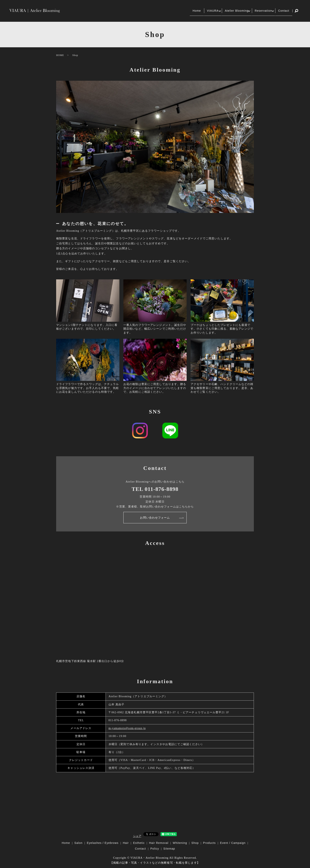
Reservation (257, 11)
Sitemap (169, 849)
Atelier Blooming (225, 11)
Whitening (180, 843)
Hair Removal (159, 843)
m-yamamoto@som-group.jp (127, 728)
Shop (195, 843)
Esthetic (139, 843)
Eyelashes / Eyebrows (103, 843)
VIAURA (197, 11)
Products (209, 843)
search (297, 11)
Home (178, 11)
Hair (126, 843)
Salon (78, 843)
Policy (155, 849)
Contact (282, 11)
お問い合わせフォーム (155, 518)
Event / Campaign (233, 843)
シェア (137, 836)
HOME (60, 55)
